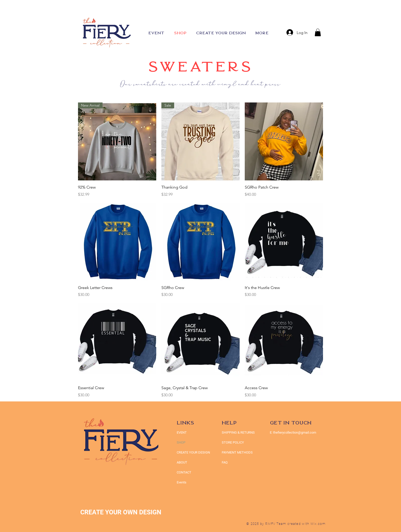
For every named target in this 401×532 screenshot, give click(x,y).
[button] (318, 32)
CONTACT (184, 472)
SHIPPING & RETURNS (238, 432)
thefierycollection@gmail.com (295, 432)
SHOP (181, 442)
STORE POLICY (233, 442)
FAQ (225, 462)
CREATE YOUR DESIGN (193, 452)
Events (182, 482)
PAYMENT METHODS (237, 452)
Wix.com (318, 524)
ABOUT (182, 462)
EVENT (182, 432)
